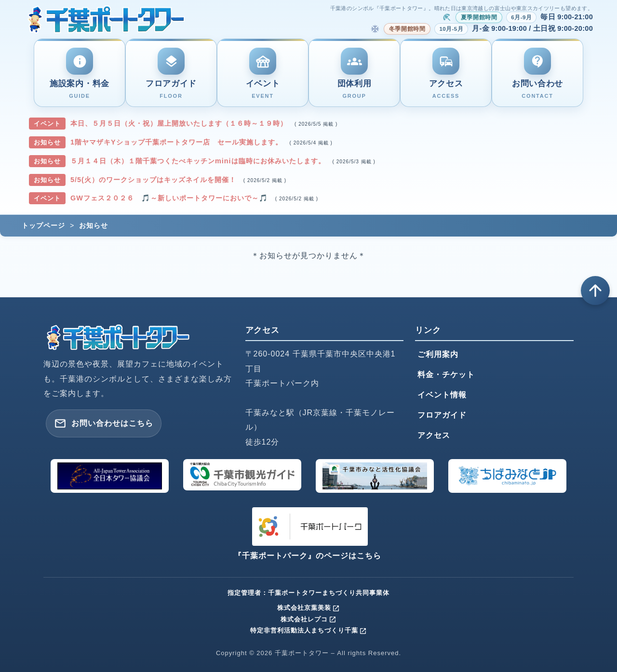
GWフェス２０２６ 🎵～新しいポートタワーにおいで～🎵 (170, 198)
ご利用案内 (438, 354)
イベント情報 (442, 395)
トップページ (43, 225)
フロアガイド (442, 415)
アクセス (434, 435)
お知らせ (94, 225)
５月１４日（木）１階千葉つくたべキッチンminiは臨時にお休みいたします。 (199, 161)
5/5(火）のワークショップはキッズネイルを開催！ (154, 180)
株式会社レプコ (308, 619)
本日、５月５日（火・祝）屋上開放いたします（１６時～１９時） (180, 123)
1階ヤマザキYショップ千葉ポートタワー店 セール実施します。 (178, 142)
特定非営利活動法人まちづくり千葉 (308, 630)
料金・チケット (446, 375)
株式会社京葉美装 (308, 608)
